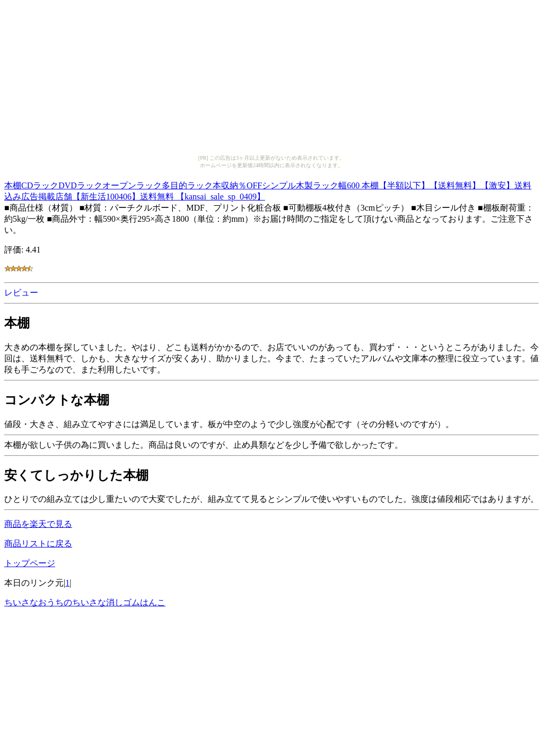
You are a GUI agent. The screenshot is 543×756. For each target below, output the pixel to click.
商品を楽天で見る (38, 524)
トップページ (30, 563)
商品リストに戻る (38, 544)
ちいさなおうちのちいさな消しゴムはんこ (85, 602)
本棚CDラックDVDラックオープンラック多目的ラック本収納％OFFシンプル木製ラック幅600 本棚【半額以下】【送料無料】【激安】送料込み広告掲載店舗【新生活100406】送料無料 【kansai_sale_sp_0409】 (268, 189)
